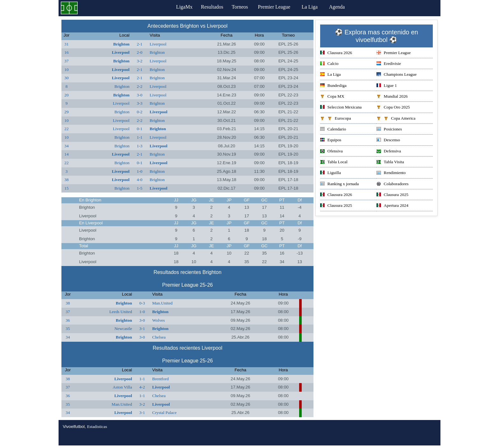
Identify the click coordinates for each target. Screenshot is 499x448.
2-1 (140, 44)
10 (66, 70)
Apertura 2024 (392, 206)
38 (66, 180)
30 (66, 78)
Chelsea (159, 337)
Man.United (162, 303)
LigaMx (181, 7)
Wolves (158, 320)
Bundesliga (333, 86)
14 (66, 154)
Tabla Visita (390, 162)
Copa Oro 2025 (393, 108)
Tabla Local (334, 162)
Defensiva (389, 152)
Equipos (331, 140)
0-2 (140, 112)
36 (68, 320)
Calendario (333, 130)
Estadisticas (97, 427)
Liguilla (330, 173)
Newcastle (123, 329)
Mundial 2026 (392, 97)
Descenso (388, 140)
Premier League (278, 7)
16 (66, 52)
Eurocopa (336, 119)
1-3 (140, 146)
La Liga (314, 7)
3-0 (140, 95)
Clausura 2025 (392, 195)
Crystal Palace (164, 413)
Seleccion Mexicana (341, 108)
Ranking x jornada (339, 184)
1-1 (140, 137)
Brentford (160, 379)
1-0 (140, 171)
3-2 (140, 61)
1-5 (140, 188)
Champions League (397, 75)
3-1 (142, 329)
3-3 (140, 103)
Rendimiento (391, 173)
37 (66, 61)
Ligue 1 (387, 86)
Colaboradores (393, 184)
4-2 (142, 387)
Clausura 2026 (336, 53)
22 (66, 129)
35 (68, 329)
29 (66, 112)
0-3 (142, 303)
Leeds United (120, 312)
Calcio (329, 64)
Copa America (396, 119)
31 (66, 44)
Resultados (212, 7)
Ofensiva (331, 152)
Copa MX (332, 97)
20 (66, 95)
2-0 (140, 52)
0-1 (140, 129)
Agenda (341, 7)
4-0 (140, 180)
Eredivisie (389, 64)
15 (66, 188)
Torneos (243, 7)
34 (66, 146)
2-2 (140, 86)
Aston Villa (122, 387)
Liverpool (158, 44)
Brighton (121, 44)
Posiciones (389, 130)
